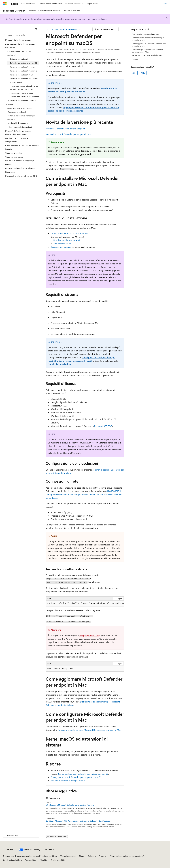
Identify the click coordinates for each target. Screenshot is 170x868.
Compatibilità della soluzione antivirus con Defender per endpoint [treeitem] (24, 95)
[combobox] (21, 35)
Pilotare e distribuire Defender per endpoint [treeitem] (21, 117)
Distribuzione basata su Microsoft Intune (69, 233)
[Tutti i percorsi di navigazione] (48, 29)
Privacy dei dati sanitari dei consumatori (126, 856)
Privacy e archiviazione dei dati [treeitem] (20, 127)
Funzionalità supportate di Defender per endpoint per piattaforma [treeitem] (24, 88)
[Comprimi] (36, 29)
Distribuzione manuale (61, 247)
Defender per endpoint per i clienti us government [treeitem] (24, 80)
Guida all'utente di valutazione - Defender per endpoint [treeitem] (20, 110)
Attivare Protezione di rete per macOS (68, 781)
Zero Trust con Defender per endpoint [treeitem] (21, 44)
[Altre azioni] (122, 29)
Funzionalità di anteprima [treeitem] (18, 123)
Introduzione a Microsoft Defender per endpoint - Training (70, 805)
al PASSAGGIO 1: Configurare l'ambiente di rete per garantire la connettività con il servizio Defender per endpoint (84, 494)
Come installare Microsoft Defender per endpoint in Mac (148, 39)
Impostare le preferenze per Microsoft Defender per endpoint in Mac (90, 730)
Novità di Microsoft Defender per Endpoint (65, 129)
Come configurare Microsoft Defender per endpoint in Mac (147, 51)
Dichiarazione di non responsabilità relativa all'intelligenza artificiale (30, 856)
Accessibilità (30, 860)
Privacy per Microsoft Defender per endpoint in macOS (76, 777)
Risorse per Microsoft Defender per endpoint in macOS (83, 774)
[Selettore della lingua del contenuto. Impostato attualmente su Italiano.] (9, 850)
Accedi (164, 4)
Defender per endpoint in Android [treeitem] (23, 71)
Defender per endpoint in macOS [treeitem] (23, 63)
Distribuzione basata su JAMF (67, 240)
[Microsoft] (5, 4)
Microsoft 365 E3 (102, 426)
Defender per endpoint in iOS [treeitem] (22, 75)
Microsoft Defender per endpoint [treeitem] (19, 40)
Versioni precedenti (68, 856)
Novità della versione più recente (146, 34)
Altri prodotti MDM (62, 244)
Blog (81, 856)
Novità (58, 277)
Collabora (92, 856)
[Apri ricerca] (158, 4)
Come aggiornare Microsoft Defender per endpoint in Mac (149, 45)
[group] (85, 604)
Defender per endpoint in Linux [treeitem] (22, 67)
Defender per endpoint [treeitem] (19, 59)
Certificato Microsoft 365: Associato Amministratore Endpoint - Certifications (78, 821)
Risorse (135, 59)
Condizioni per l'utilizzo (12, 860)
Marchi (43, 860)
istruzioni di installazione (60, 364)
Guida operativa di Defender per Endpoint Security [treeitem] (22, 147)
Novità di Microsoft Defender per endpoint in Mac (69, 134)
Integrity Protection (89, 635)
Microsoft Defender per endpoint (65, 29)
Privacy (102, 856)
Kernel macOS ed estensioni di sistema (148, 55)
